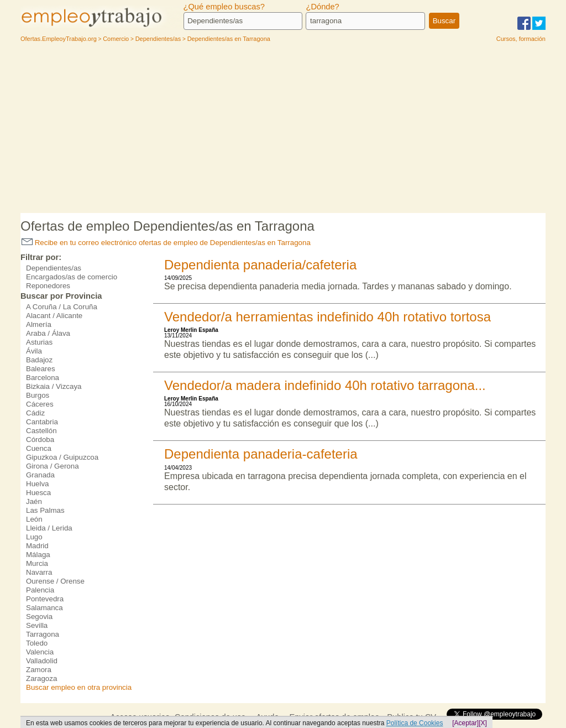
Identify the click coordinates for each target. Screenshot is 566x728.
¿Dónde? (322, 7)
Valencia (40, 652)
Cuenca (39, 448)
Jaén (34, 501)
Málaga (38, 555)
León (34, 519)
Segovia (39, 617)
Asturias (39, 342)
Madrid (37, 546)
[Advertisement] (283, 130)
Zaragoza (41, 678)
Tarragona (43, 634)
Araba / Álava (48, 333)
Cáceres (40, 404)
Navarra (39, 572)
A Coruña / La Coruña (62, 307)
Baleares (41, 369)
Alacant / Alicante (54, 316)
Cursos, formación (521, 39)
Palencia (40, 590)
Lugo (34, 537)
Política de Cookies (415, 723)
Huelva (38, 484)
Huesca (38, 493)
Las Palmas (45, 510)
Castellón (41, 431)
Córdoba (40, 440)
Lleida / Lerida (49, 528)
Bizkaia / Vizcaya (54, 386)
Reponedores (48, 286)
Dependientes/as (54, 268)
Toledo (37, 643)
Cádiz (35, 413)
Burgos (38, 395)
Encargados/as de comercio (72, 277)
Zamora (39, 670)
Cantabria (42, 422)
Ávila (34, 351)
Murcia (37, 563)
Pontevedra (45, 599)
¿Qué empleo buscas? (224, 7)
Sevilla (37, 625)
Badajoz (39, 360)
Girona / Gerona (53, 466)
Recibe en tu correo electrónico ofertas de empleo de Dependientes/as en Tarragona (166, 243)
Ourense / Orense (55, 581)
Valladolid (42, 661)
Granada (40, 475)
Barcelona (43, 378)
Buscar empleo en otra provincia (79, 687)
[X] (483, 723)
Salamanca (44, 608)
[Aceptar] (465, 723)
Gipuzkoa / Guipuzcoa (62, 457)
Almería (39, 324)
